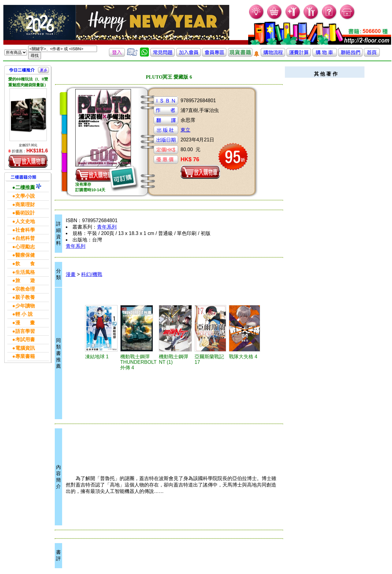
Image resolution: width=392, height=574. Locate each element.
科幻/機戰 (91, 274)
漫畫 (71, 274)
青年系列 (107, 227)
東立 (185, 130)
